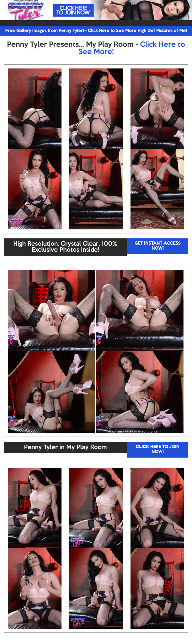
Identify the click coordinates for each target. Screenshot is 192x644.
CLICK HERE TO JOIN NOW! (158, 449)
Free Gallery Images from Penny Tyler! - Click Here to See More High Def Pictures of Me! (96, 31)
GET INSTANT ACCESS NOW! (157, 246)
